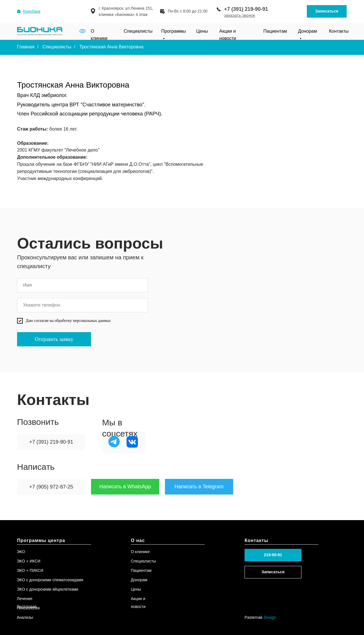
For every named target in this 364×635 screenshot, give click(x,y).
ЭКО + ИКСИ (29, 561)
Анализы (25, 617)
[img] (114, 442)
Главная (26, 47)
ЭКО (21, 552)
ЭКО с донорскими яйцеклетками (47, 589)
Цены (202, 31)
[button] (240, 15)
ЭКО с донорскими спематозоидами (50, 580)
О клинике (140, 552)
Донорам (139, 580)
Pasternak (260, 617)
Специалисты (138, 31)
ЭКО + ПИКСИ (30, 570)
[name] (82, 285)
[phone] (82, 305)
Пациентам (275, 31)
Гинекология (28, 608)
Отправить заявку (54, 339)
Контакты (339, 31)
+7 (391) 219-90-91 (246, 9)
